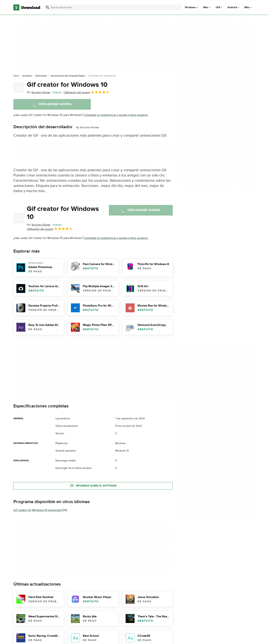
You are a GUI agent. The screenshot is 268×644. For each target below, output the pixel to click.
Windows (190, 7)
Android (232, 7)
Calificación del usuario (87, 92)
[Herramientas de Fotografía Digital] (68, 76)
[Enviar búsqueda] (48, 7)
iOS (218, 7)
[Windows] (27, 76)
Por (39, 92)
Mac (206, 7)
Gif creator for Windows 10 (67, 85)
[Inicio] (16, 76)
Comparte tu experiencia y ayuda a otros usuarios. (116, 115)
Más (248, 7)
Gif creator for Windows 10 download (37, 510)
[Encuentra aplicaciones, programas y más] (113, 7)
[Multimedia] (41, 76)
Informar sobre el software (93, 486)
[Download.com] (27, 7)
